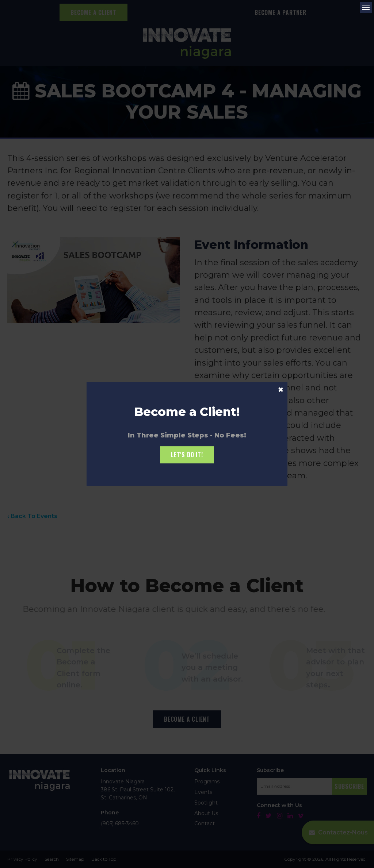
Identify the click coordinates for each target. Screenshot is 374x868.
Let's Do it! (187, 455)
